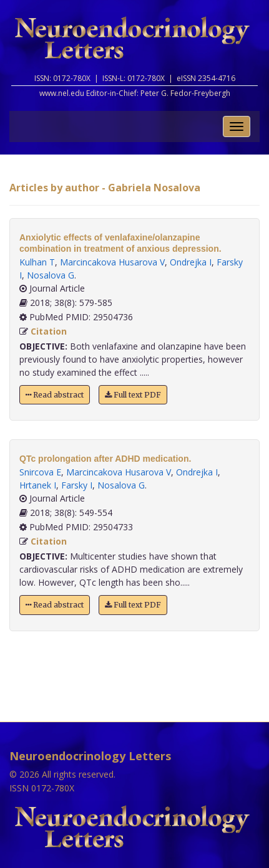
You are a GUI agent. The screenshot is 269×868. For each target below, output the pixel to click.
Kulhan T (37, 262)
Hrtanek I (38, 485)
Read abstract (55, 395)
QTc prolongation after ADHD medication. (105, 459)
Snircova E (40, 472)
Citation (49, 331)
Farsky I (77, 485)
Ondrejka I (191, 262)
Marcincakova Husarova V (112, 262)
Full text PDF (133, 395)
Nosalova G (51, 275)
